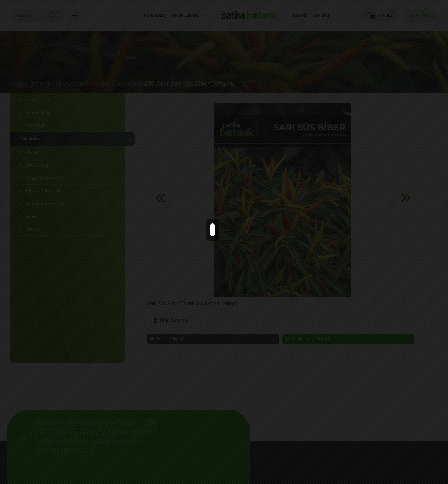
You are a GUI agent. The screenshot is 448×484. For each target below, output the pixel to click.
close (228, 236)
